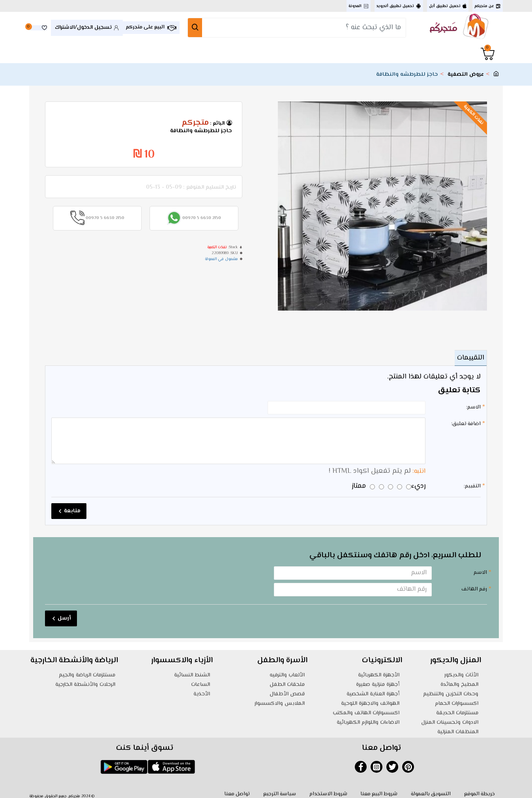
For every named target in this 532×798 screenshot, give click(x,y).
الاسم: (473, 407)
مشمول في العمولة (221, 259)
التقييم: (472, 481)
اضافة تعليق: (466, 424)
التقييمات (468, 358)
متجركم (195, 123)
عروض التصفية (466, 75)
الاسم (480, 568)
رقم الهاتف (474, 584)
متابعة (72, 506)
